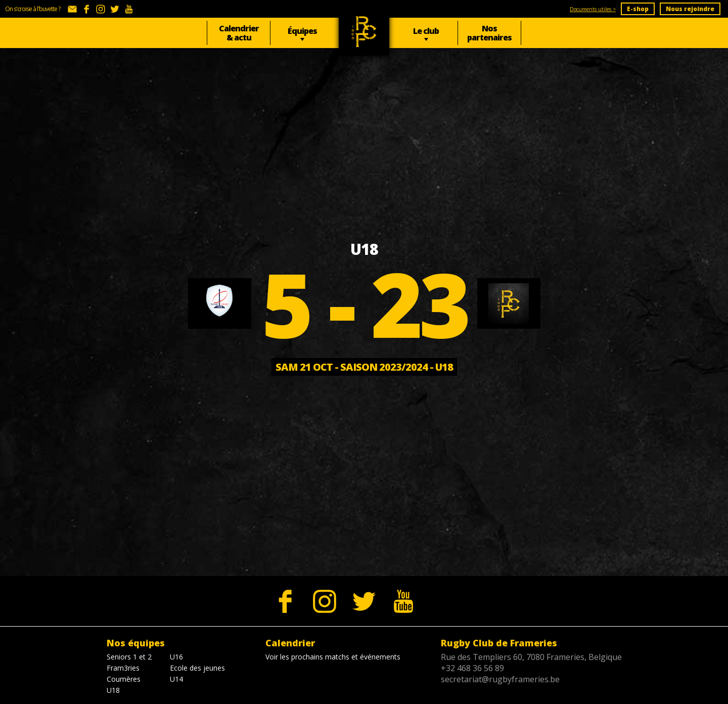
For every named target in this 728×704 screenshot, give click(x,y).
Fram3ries (123, 668)
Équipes (302, 31)
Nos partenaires (489, 33)
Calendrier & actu (239, 33)
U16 (176, 657)
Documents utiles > (593, 9)
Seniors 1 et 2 (129, 657)
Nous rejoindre (690, 9)
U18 (113, 690)
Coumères (124, 679)
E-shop (638, 9)
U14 (176, 679)
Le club (426, 31)
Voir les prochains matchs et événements (333, 657)
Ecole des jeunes (197, 668)
